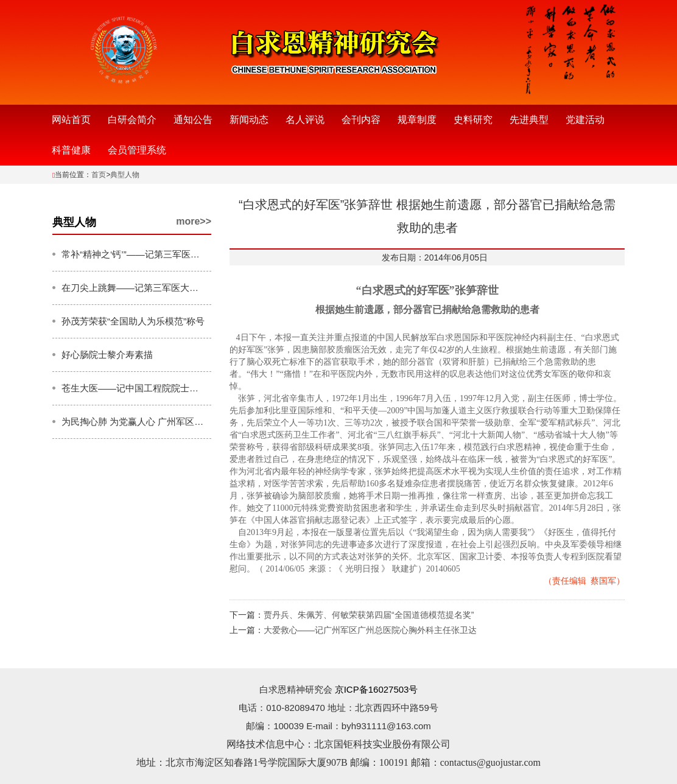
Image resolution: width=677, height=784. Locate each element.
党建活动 (585, 120)
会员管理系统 (137, 150)
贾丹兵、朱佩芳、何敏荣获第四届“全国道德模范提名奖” (369, 615)
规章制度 (417, 120)
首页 (99, 175)
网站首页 (71, 120)
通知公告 (193, 120)
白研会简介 (132, 120)
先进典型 (529, 120)
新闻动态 (249, 120)
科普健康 (71, 150)
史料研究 (473, 120)
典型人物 (125, 175)
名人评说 (305, 120)
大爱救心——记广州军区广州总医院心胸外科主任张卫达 (370, 630)
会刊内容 (361, 120)
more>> (194, 221)
